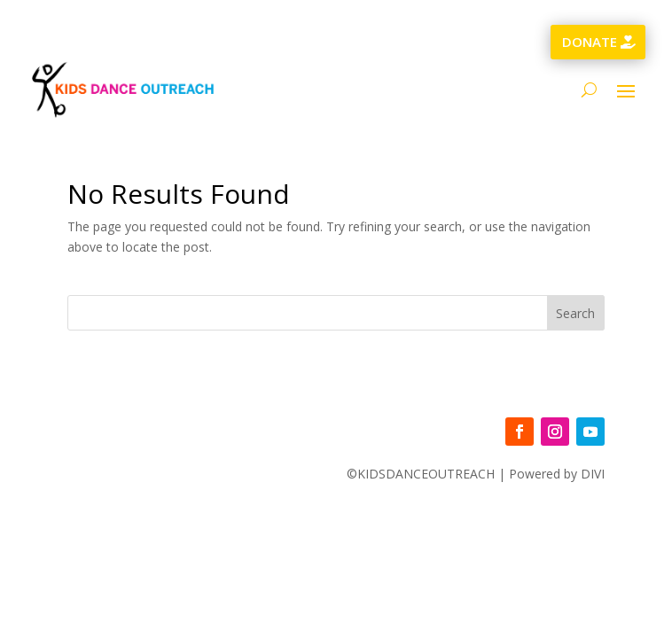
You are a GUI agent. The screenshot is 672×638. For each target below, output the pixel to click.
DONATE (590, 42)
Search (575, 313)
